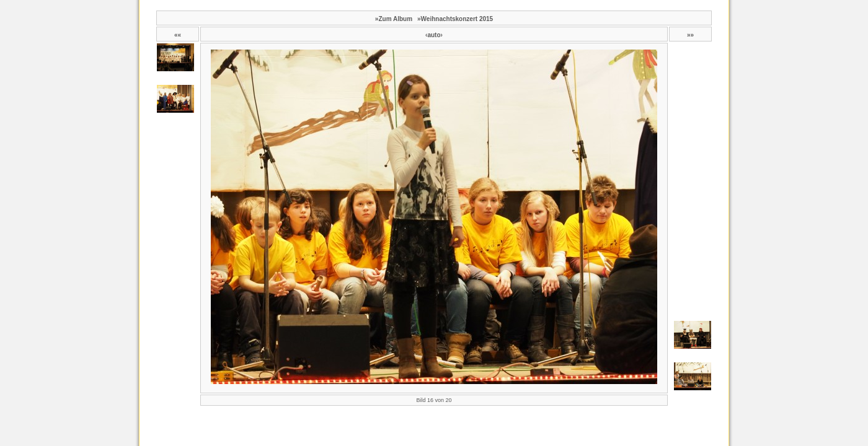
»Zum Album (394, 19)
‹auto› (434, 35)
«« (178, 35)
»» (690, 35)
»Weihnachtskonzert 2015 (455, 19)
